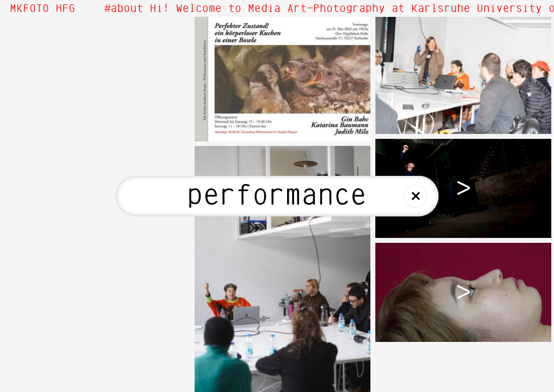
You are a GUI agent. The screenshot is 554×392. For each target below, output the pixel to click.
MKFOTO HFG (42, 9)
